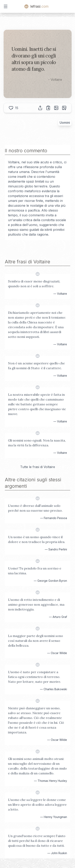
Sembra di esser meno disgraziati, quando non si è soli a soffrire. (34, 284)
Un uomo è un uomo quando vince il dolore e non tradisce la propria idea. (37, 539)
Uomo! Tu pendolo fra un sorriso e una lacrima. (35, 571)
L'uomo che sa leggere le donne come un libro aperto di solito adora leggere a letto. (37, 805)
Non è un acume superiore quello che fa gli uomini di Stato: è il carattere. (36, 366)
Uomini (65, 123)
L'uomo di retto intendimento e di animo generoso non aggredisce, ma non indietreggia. (36, 604)
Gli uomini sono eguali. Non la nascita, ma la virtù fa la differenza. (37, 443)
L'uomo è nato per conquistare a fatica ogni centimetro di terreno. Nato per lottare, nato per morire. (34, 677)
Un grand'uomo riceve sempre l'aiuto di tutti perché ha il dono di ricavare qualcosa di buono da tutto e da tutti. (37, 841)
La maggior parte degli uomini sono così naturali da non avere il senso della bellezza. (35, 641)
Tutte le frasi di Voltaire (38, 467)
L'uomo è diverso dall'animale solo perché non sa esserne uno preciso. (35, 508)
